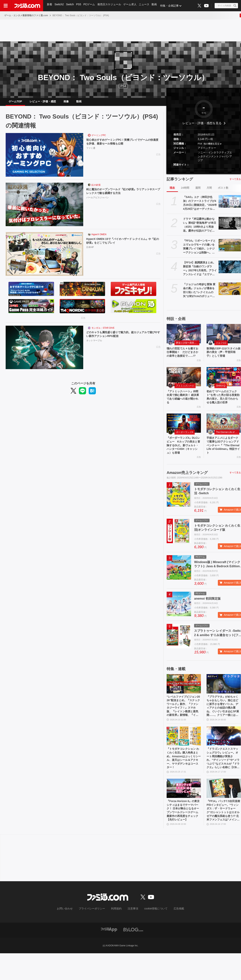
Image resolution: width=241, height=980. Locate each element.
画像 (66, 103)
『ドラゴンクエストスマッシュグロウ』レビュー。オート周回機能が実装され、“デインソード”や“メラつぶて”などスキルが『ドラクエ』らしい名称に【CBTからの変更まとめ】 (223, 781)
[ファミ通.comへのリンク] (27, 6)
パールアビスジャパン (98, 201)
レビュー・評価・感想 (43, 103)
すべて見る (235, 182)
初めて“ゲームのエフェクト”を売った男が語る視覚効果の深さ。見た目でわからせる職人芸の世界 (223, 409)
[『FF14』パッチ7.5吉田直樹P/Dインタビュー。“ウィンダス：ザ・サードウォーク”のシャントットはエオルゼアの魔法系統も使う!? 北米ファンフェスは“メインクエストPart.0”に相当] (224, 812)
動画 (157, 6)
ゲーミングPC (99, 138)
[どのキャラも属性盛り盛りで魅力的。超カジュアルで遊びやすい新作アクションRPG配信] (44, 350)
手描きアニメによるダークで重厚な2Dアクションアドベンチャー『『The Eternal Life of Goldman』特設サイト (223, 462)
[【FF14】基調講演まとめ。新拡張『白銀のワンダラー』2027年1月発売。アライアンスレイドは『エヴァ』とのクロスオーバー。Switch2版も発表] (230, 270)
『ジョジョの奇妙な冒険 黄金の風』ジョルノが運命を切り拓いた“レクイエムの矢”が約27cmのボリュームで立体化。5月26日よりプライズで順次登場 (200, 293)
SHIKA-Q (221, 395)
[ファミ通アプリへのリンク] (109, 956)
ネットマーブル (94, 344)
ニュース (146, 6)
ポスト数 (223, 191)
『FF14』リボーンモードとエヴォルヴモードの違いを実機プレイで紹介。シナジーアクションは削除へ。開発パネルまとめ (199, 250)
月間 (209, 191)
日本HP (90, 251)
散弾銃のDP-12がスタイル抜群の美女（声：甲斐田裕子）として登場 (223, 356)
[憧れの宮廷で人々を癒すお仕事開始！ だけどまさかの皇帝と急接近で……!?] (184, 337)
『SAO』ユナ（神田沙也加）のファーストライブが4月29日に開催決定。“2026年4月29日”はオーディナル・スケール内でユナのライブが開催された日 (200, 206)
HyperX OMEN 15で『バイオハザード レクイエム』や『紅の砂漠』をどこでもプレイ (123, 244)
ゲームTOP (15, 103)
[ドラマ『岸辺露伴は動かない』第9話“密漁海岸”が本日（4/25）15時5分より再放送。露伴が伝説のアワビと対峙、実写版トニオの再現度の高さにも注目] (230, 226)
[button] (204, 173)
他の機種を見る (211, 147)
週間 (198, 191)
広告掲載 (173, 936)
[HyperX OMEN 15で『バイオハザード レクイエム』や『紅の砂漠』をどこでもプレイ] (44, 257)
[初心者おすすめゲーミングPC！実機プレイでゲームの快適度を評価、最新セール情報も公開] (44, 158)
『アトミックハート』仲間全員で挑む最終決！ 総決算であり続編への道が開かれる (184, 407)
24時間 (185, 191)
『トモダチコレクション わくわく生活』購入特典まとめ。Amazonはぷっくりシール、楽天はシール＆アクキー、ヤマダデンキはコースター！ (183, 780)
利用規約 (117, 936)
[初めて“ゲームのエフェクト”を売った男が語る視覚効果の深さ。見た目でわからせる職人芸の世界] (224, 385)
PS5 (80, 6)
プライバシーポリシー (95, 936)
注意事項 (132, 936)
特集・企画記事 (172, 6)
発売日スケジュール (111, 6)
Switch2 (60, 6)
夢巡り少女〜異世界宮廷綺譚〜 (188, 346)
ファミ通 (91, 152)
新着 (50, 6)
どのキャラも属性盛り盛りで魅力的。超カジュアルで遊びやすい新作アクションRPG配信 (122, 338)
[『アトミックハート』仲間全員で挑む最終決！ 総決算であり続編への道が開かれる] (184, 385)
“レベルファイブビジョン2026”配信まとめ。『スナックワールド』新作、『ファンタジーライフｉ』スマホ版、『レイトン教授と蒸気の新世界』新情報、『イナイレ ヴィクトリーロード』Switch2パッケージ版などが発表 (183, 725)
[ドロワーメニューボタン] (6, 6)
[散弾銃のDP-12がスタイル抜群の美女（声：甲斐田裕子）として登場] (224, 337)
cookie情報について (152, 936)
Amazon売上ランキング (187, 490)
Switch (71, 6)
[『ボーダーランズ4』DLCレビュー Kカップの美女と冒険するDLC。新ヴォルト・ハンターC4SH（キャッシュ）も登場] (184, 438)
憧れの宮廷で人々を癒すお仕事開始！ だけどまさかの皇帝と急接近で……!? (183, 358)
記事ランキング (180, 182)
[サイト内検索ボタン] (226, 6)
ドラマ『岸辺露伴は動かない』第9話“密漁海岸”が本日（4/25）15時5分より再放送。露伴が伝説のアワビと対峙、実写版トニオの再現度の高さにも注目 (200, 228)
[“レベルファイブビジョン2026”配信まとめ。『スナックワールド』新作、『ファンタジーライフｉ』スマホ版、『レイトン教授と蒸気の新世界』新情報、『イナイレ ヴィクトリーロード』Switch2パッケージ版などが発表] (184, 702)
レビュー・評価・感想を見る (202, 126)
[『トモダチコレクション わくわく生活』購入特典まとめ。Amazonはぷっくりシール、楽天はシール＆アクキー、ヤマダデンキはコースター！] (184, 757)
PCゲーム (91, 6)
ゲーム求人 (132, 6)
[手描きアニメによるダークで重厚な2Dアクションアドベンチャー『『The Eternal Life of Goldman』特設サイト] (224, 438)
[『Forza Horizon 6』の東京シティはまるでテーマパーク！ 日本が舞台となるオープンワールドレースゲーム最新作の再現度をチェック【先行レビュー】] (184, 812)
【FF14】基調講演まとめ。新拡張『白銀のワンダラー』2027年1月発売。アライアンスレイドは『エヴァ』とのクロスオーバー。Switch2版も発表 (200, 272)
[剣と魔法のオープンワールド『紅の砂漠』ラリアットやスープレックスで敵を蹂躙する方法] (44, 208)
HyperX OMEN (99, 237)
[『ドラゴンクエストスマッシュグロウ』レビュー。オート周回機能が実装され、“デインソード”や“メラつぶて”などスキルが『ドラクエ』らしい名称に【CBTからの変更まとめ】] (224, 757)
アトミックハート (185, 395)
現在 (172, 191)
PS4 (123, 86)
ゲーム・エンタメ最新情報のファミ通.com (26, 15)
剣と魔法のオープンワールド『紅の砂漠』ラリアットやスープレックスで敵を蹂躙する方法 (122, 195)
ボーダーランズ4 (185, 447)
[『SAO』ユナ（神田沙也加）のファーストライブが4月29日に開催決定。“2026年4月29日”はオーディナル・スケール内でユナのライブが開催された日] (230, 204)
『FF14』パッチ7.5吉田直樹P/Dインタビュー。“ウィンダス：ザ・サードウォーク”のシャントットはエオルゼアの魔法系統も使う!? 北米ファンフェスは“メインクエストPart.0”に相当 (223, 836)
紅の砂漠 (96, 188)
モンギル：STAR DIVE (103, 331)
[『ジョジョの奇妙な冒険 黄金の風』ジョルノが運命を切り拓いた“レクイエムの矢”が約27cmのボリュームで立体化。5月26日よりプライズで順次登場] (230, 292)
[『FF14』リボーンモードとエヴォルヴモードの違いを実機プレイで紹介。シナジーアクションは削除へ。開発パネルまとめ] (230, 248)
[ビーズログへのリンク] (133, 956)
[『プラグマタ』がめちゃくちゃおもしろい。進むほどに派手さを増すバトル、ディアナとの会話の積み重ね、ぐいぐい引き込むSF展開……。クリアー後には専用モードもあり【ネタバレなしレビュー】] (224, 702)
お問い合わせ (71, 936)
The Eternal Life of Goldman (228, 447)
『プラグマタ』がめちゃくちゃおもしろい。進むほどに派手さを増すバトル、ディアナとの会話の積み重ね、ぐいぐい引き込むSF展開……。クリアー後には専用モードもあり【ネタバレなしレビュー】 (223, 725)
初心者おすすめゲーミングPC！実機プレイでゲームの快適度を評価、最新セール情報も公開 (123, 145)
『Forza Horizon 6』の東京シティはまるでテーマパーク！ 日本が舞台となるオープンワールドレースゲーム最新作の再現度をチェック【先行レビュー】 (184, 836)
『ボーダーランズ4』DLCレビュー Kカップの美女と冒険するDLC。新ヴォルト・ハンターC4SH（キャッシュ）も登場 (183, 462)
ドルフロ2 (221, 346)
